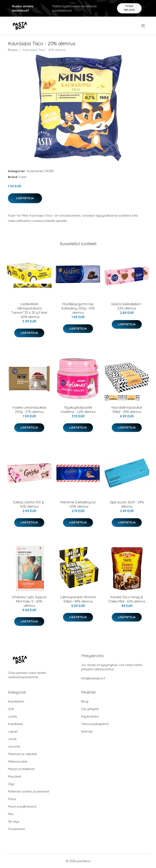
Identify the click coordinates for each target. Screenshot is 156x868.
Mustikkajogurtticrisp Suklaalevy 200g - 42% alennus (78, 308)
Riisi (11, 814)
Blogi (85, 701)
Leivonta (14, 746)
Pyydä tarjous (129, 8)
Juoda (12, 716)
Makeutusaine (18, 761)
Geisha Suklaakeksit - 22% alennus (127, 306)
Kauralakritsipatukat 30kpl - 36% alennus (127, 410)
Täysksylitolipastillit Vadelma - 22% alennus (78, 410)
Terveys (14, 821)
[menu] (143, 26)
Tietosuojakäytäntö (95, 724)
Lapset (13, 731)
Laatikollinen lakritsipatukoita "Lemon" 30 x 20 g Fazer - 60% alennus (29, 310)
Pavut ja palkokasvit (22, 806)
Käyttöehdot (90, 716)
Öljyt (11, 784)
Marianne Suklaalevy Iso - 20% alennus (78, 504)
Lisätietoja (25, 198)
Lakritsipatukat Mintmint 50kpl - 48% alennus (78, 599)
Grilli (11, 709)
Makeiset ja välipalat (22, 754)
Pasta (12, 799)
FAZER (49, 171)
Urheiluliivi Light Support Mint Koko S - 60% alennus (29, 601)
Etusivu (13, 50)
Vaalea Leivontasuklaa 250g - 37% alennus (29, 410)
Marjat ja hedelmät (21, 769)
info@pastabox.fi (93, 678)
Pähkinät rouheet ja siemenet (29, 791)
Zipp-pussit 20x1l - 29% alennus (127, 504)
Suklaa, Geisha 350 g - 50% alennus (29, 504)
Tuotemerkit (35, 171)
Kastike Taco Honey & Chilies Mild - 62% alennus (127, 599)
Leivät (12, 739)
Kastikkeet (15, 724)
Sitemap (87, 731)
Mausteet (15, 776)
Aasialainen (16, 701)
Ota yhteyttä (90, 709)
